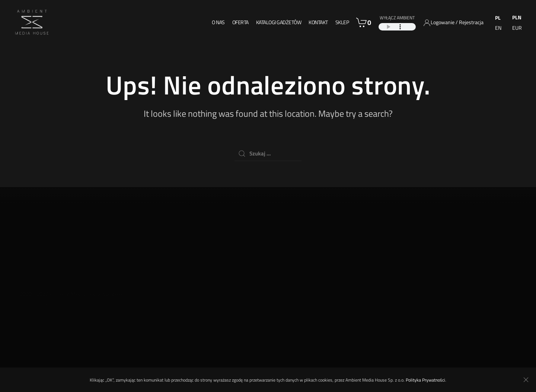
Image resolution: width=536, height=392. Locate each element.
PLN (517, 17)
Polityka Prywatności (425, 380)
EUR (517, 28)
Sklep (342, 22)
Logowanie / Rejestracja (457, 22)
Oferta (240, 22)
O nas (218, 22)
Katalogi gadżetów (279, 22)
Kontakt (318, 22)
